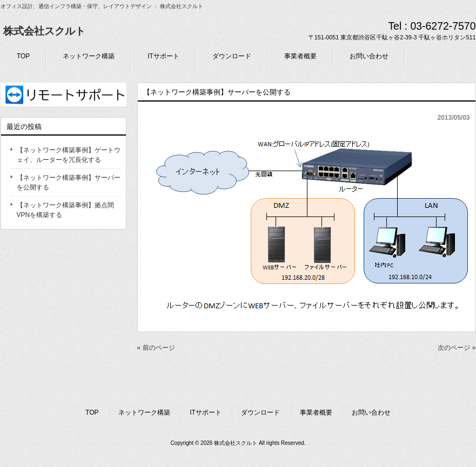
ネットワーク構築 (144, 412)
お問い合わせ (371, 412)
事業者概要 (316, 412)
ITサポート (206, 412)
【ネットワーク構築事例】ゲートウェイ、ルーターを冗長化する (69, 155)
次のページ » (457, 348)
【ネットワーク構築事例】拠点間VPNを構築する (65, 210)
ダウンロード (260, 412)
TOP (92, 412)
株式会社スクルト (44, 31)
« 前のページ (156, 348)
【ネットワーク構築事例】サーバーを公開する (69, 182)
